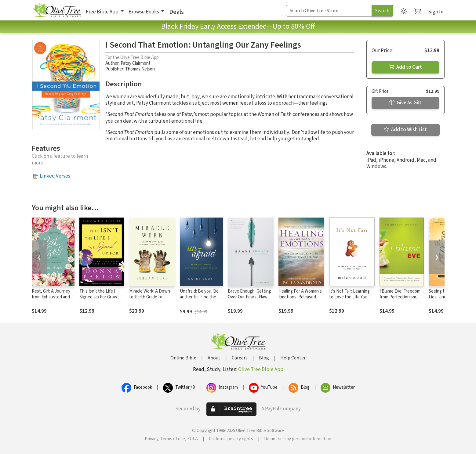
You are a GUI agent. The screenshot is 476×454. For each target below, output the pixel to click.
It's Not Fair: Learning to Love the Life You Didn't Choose (349, 297)
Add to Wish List (405, 130)
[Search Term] (329, 11)
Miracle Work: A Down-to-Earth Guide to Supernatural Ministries (151, 297)
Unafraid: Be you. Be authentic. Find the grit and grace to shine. (199, 300)
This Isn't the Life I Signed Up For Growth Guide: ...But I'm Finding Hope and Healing (102, 300)
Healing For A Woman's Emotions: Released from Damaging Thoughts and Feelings (300, 300)
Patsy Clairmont (136, 63)
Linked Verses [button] (55, 176)
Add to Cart (405, 67)
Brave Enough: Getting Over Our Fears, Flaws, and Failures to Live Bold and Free (249, 300)
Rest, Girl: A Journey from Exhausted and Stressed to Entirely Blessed (51, 300)
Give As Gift (405, 103)
